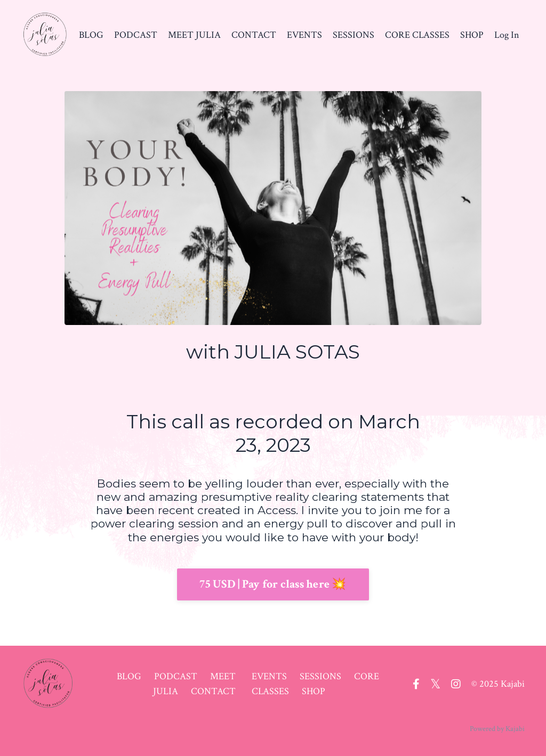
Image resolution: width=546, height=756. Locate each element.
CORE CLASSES (417, 35)
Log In (507, 35)
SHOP (472, 35)
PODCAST (136, 35)
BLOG (91, 35)
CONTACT (254, 35)
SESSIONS (354, 35)
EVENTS (304, 35)
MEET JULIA (194, 35)
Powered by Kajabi (497, 729)
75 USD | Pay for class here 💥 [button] (273, 584)
